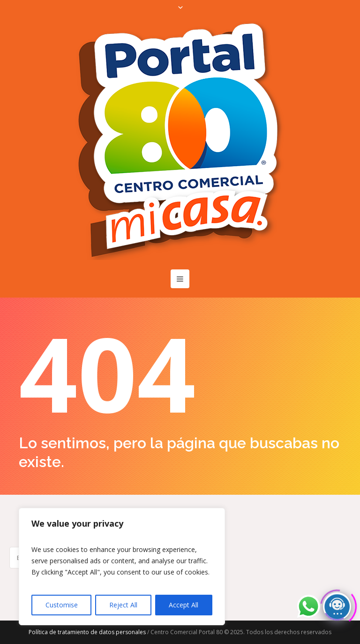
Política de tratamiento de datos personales (87, 632)
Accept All (184, 605)
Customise (62, 605)
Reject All (123, 605)
